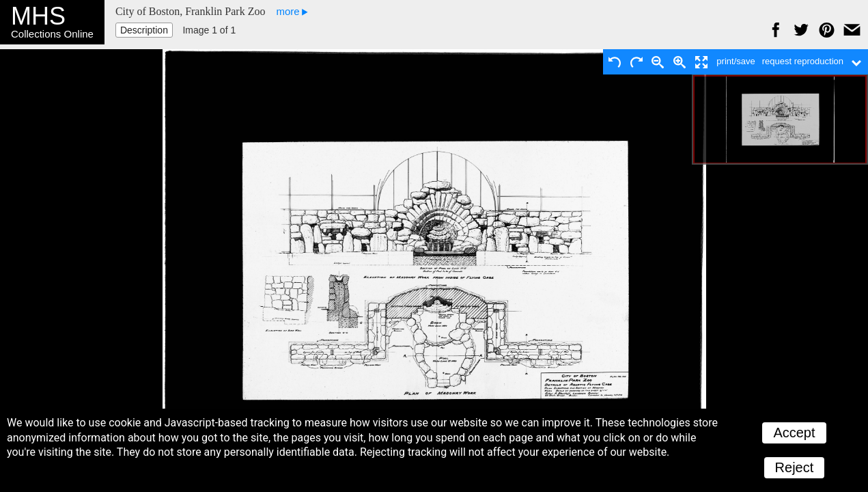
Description (144, 30)
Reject (795, 467)
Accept (794, 433)
